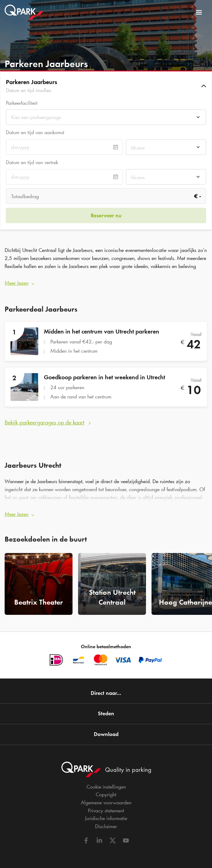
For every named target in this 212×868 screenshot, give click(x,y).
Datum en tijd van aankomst (35, 132)
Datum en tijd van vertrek (32, 162)
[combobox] (106, 119)
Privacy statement (106, 811)
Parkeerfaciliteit (22, 103)
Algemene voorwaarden (106, 802)
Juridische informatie (106, 818)
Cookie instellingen (106, 787)
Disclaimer (106, 826)
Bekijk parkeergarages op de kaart (44, 422)
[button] (106, 86)
